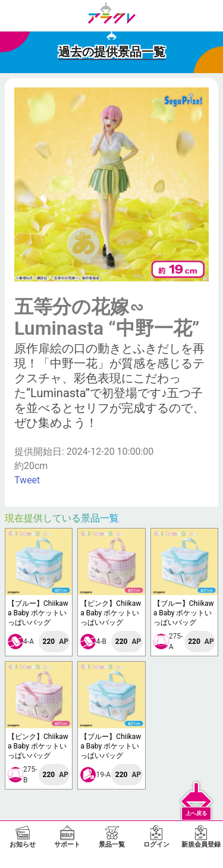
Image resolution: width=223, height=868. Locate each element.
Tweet (27, 480)
